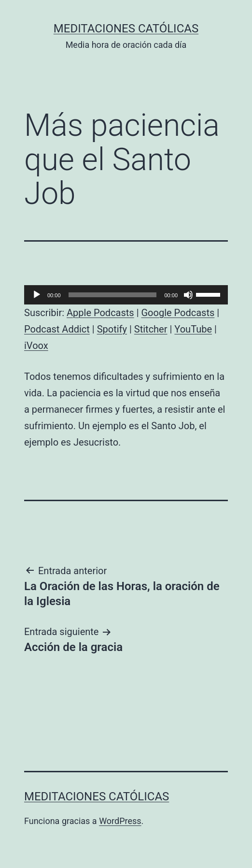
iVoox (36, 346)
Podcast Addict (57, 329)
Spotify (112, 329)
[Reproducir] (37, 295)
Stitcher (151, 329)
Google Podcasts (178, 313)
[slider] (113, 295)
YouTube (193, 329)
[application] (126, 295)
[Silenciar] (188, 295)
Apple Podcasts (100, 313)
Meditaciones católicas (126, 29)
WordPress (120, 821)
